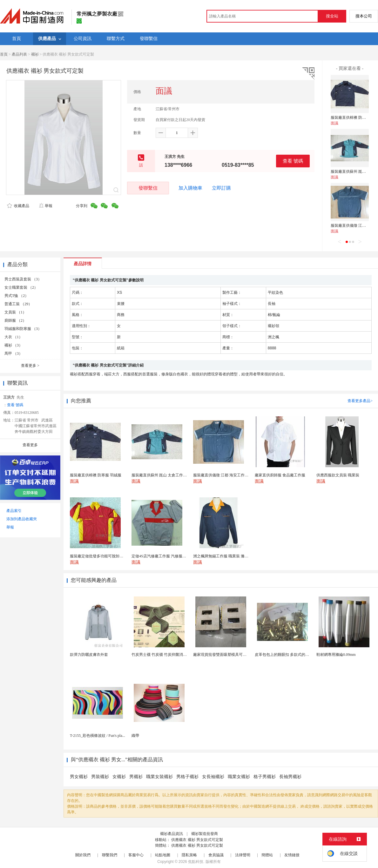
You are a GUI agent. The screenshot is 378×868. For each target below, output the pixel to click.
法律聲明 (243, 855)
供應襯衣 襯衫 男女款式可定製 (197, 840)
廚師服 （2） (15, 320)
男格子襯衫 (187, 777)
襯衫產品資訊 (172, 834)
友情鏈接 (292, 855)
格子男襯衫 (265, 777)
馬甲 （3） (13, 353)
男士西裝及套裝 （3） (23, 279)
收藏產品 (18, 206)
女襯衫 (119, 777)
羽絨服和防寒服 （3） (23, 329)
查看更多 (30, 366)
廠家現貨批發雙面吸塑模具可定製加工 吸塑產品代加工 (239, 655)
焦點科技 (196, 862)
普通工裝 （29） (18, 304)
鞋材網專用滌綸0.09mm (336, 655)
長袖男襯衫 (290, 777)
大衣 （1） (13, 337)
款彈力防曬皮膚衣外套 (89, 655)
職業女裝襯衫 (159, 777)
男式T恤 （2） (17, 296)
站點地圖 (163, 855)
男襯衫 (136, 777)
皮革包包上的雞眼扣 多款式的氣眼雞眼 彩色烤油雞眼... (301, 655)
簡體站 (267, 855)
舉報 (46, 206)
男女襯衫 (79, 777)
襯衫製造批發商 (205, 834)
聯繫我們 (110, 855)
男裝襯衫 (100, 777)
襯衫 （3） (13, 345)
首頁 (4, 54)
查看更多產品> (360, 401)
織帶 (135, 736)
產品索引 (14, 511)
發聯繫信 (148, 188)
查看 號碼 (293, 161)
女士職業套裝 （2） (21, 287)
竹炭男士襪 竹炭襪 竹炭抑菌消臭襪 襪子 (165, 655)
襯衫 (35, 54)
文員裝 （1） (15, 312)
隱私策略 (189, 855)
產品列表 (19, 54)
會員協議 (216, 855)
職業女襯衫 (239, 777)
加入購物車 (190, 188)
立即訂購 (221, 188)
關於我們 (83, 855)
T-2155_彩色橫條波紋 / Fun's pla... (98, 736)
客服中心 (136, 855)
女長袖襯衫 (213, 777)
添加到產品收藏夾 (22, 519)
